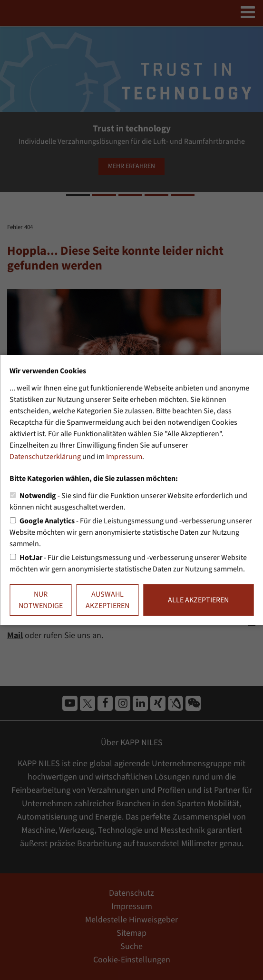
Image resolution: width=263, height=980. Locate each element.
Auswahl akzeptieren (107, 600)
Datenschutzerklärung (45, 457)
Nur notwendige (41, 600)
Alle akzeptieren (198, 600)
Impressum (124, 457)
